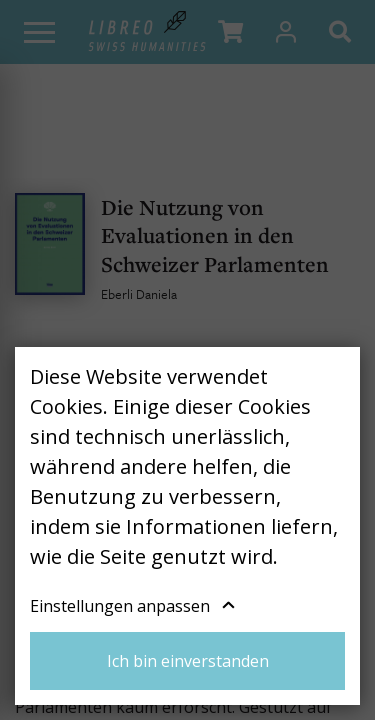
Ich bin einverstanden (188, 661)
